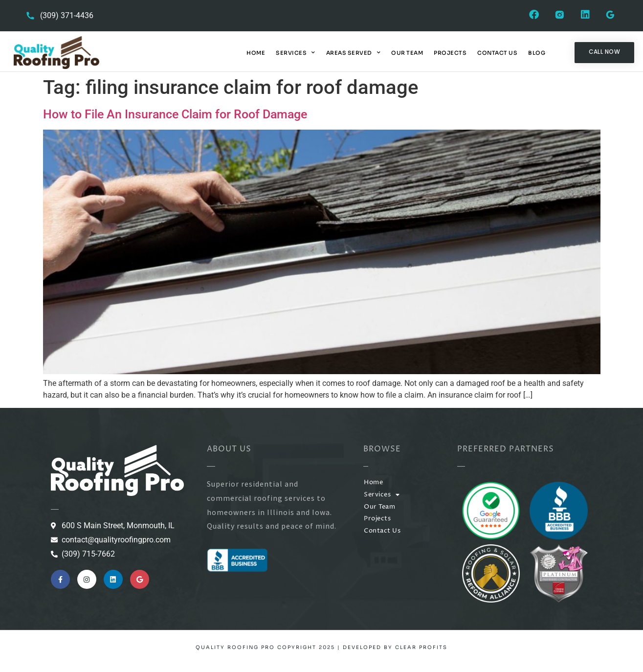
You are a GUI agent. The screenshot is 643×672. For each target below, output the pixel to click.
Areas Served (354, 53)
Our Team (407, 53)
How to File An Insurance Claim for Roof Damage (175, 114)
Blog (537, 53)
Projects (450, 53)
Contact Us (497, 53)
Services (296, 53)
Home (256, 53)
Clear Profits (421, 647)
